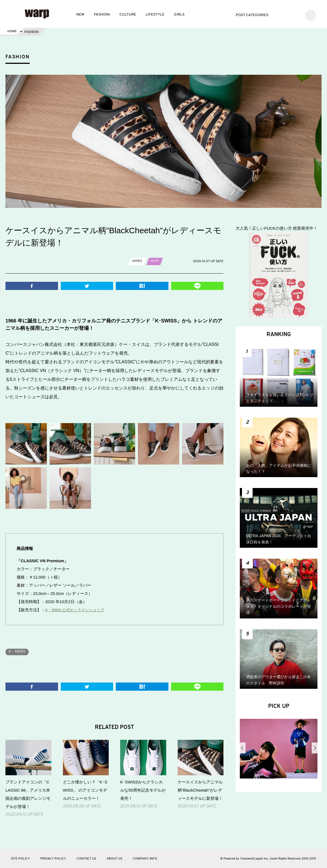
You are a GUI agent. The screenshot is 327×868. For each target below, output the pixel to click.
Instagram (296, 15)
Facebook (288, 15)
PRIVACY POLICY (53, 859)
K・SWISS (18, 652)
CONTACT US (86, 859)
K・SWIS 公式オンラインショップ (77, 610)
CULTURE (128, 15)
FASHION (102, 15)
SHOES (137, 261)
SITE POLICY (20, 859)
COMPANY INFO (145, 859)
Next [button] (315, 748)
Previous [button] (243, 748)
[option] (279, 751)
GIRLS (179, 15)
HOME (12, 32)
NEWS (155, 261)
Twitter (280, 15)
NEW (80, 15)
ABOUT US (114, 859)
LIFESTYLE (155, 15)
